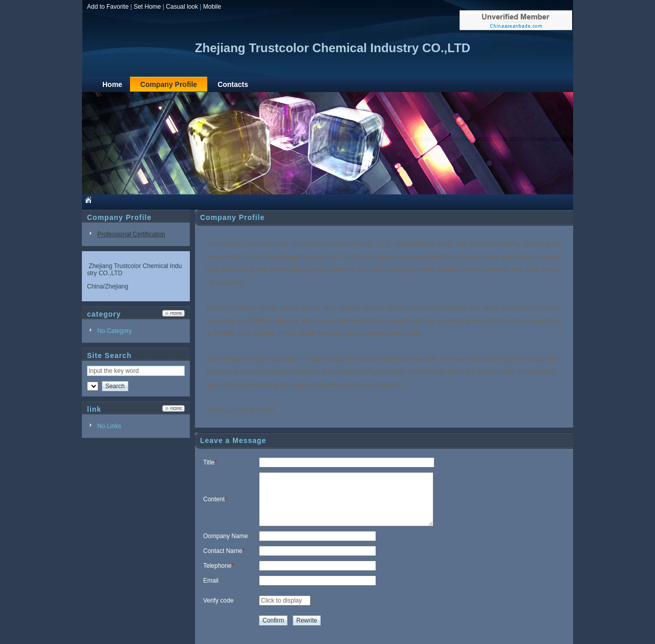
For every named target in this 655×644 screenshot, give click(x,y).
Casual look (182, 7)
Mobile (212, 7)
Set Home (147, 7)
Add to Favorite (108, 7)
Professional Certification (131, 234)
